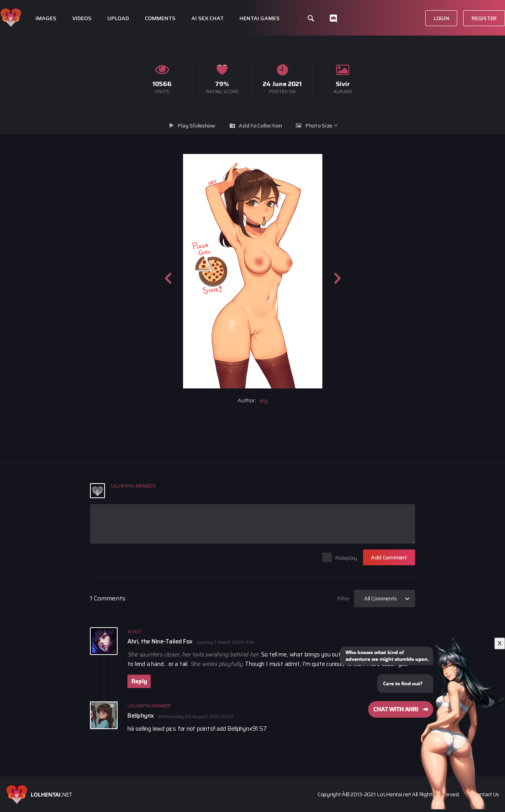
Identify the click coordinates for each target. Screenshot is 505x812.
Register (484, 18)
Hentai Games (260, 18)
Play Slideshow (196, 126)
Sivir (343, 84)
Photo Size (319, 126)
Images (46, 18)
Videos (82, 18)
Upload (118, 18)
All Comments (381, 598)
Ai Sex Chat (208, 18)
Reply (139, 681)
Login (441, 18)
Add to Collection (260, 126)
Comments (160, 18)
